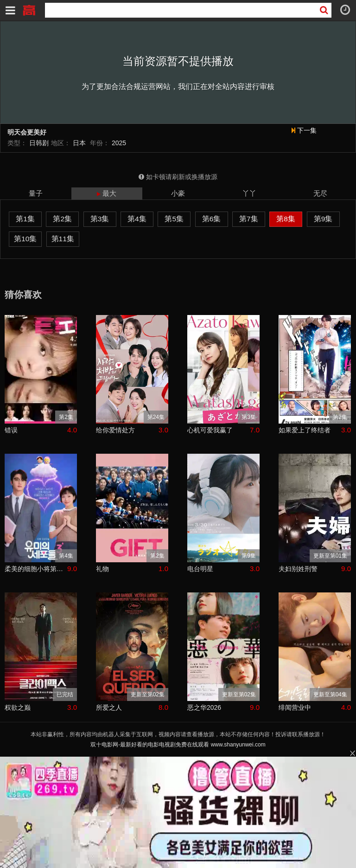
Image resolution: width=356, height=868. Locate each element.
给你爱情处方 (115, 430)
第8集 (286, 219)
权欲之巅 (18, 707)
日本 (79, 143)
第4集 (137, 219)
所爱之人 (109, 707)
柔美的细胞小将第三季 (36, 569)
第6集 (212, 219)
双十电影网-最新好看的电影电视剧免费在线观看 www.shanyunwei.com (178, 745)
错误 (11, 430)
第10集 (25, 239)
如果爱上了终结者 (305, 430)
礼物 (102, 569)
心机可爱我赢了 (210, 430)
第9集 (323, 219)
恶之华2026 (204, 707)
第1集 (25, 219)
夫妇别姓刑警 (298, 569)
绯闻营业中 (295, 707)
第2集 (62, 219)
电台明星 (200, 569)
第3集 (100, 219)
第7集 (249, 219)
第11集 (63, 239)
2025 (119, 143)
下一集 (304, 130)
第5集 (174, 219)
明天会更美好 (27, 132)
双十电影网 (29, 9)
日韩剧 (39, 143)
